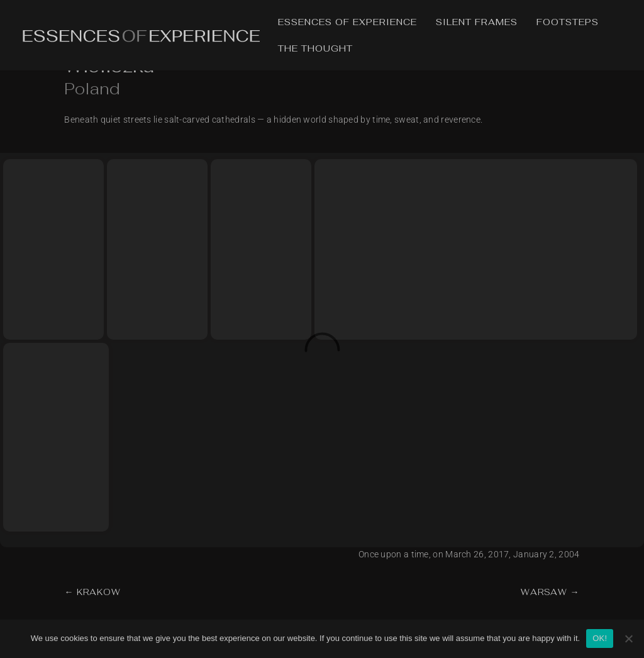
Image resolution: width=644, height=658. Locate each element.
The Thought (315, 49)
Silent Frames (477, 23)
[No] (628, 638)
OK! (600, 638)
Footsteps (568, 23)
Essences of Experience (347, 23)
